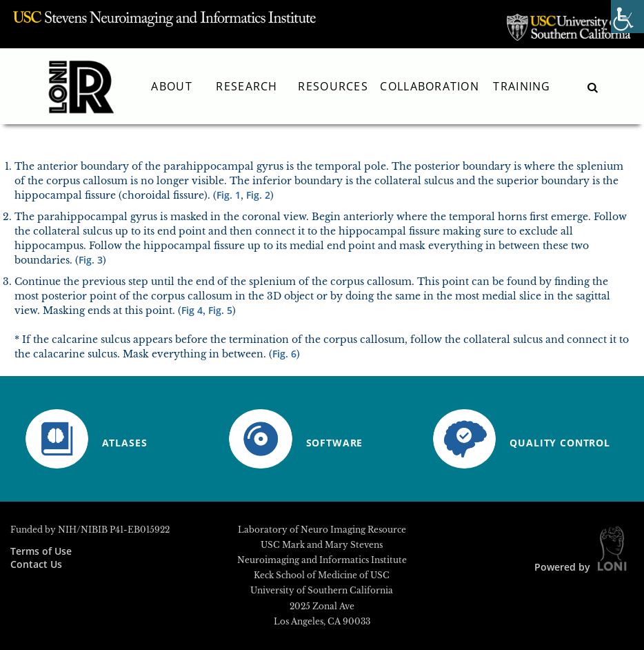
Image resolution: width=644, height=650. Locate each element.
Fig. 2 (258, 195)
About (171, 86)
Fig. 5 (220, 310)
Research (246, 86)
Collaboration (430, 86)
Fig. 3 (91, 260)
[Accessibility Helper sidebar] (627, 17)
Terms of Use (41, 551)
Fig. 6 (284, 354)
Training (522, 86)
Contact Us (36, 564)
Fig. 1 (229, 195)
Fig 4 (192, 310)
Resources (333, 86)
